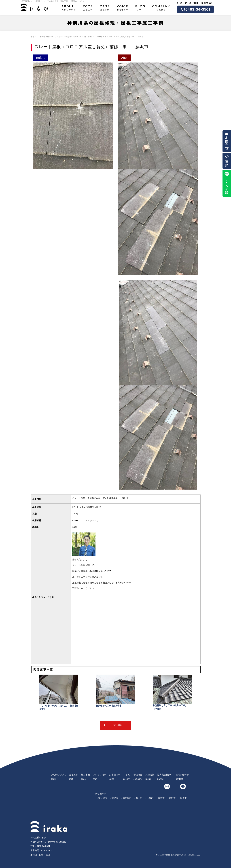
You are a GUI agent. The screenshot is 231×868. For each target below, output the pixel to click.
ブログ (140, 7)
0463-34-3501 (43, 846)
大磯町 (150, 798)
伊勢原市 (127, 798)
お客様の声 (123, 7)
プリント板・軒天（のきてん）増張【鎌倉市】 (59, 692)
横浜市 (161, 798)
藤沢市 (115, 798)
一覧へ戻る (117, 725)
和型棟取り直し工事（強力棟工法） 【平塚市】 (172, 692)
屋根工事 (88, 7)
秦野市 (172, 798)
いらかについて (68, 7)
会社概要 (161, 7)
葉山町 (139, 798)
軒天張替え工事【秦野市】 (115, 691)
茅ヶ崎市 (103, 798)
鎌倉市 (183, 798)
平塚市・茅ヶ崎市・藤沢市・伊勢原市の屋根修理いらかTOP (56, 37)
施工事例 (105, 7)
